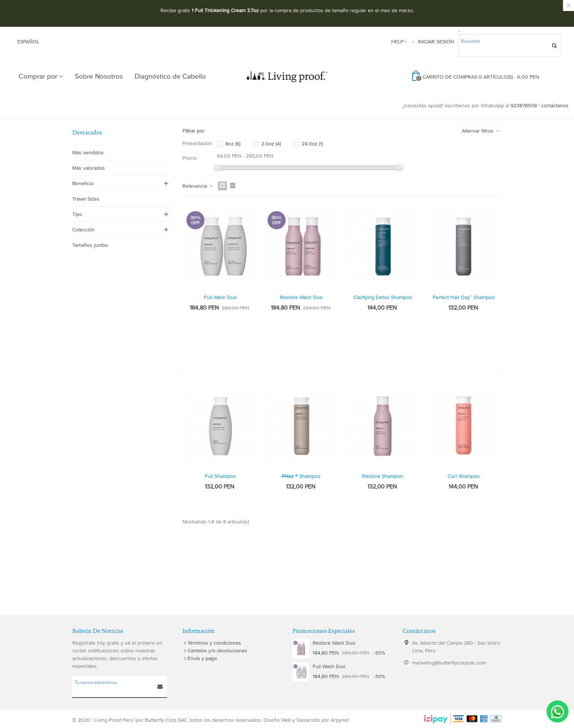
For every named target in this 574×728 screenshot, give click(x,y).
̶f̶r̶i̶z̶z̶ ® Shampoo (301, 476)
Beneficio (83, 183)
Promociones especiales (324, 631)
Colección (83, 230)
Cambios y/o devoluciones (215, 651)
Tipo (77, 214)
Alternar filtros (481, 131)
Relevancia (198, 186)
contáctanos (555, 106)
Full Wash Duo (220, 297)
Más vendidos (88, 153)
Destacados (87, 132)
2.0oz (271, 144)
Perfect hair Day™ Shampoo (464, 297)
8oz (233, 144)
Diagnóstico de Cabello (170, 77)
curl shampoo (464, 476)
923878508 (524, 106)
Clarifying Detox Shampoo (383, 297)
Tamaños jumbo (90, 245)
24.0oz (312, 144)
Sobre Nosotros (99, 77)
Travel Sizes (86, 199)
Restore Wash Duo (301, 297)
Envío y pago (200, 658)
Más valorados (89, 168)
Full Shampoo (220, 476)
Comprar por (38, 77)
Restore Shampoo (383, 476)
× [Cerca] (568, 6)
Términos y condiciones (212, 643)
